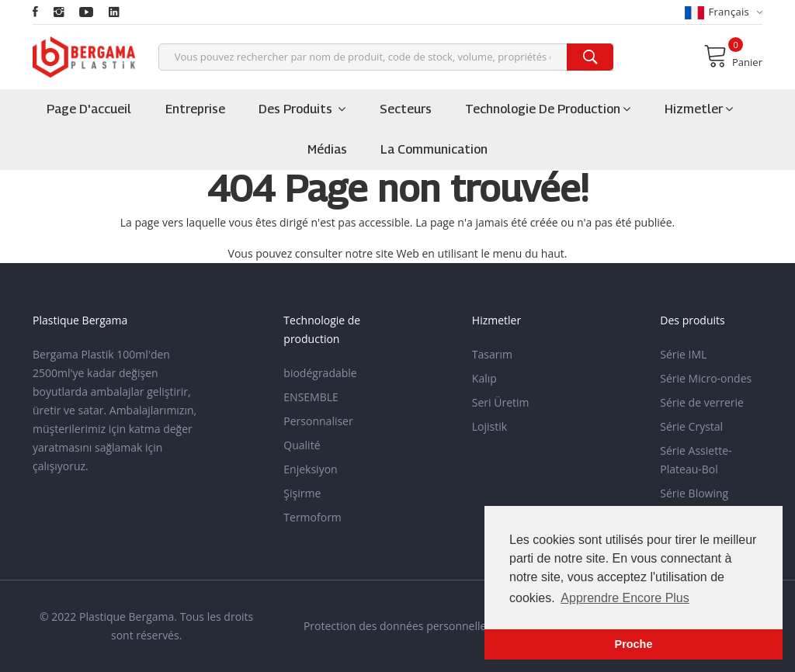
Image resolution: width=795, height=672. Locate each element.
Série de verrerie (702, 402)
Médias (327, 149)
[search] (590, 57)
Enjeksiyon (310, 469)
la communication (434, 149)
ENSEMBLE (311, 397)
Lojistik (489, 426)
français (724, 12)
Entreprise (195, 109)
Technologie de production (548, 109)
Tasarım (492, 354)
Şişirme (302, 493)
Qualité (302, 445)
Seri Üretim (501, 402)
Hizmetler (699, 109)
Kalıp (484, 378)
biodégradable (320, 373)
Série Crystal (691, 426)
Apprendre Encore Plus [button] (625, 598)
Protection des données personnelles (397, 626)
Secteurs (406, 109)
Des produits (302, 109)
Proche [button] (634, 644)
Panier (733, 56)
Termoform (312, 517)
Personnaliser (318, 421)
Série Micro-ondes (706, 378)
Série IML (683, 354)
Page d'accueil (89, 109)
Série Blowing (694, 493)
